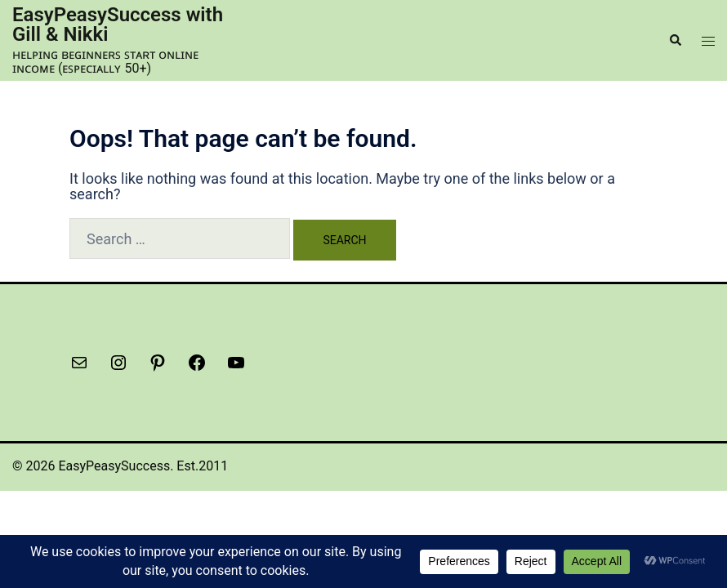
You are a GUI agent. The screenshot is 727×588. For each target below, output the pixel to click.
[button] (675, 40)
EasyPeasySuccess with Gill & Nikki (118, 24)
